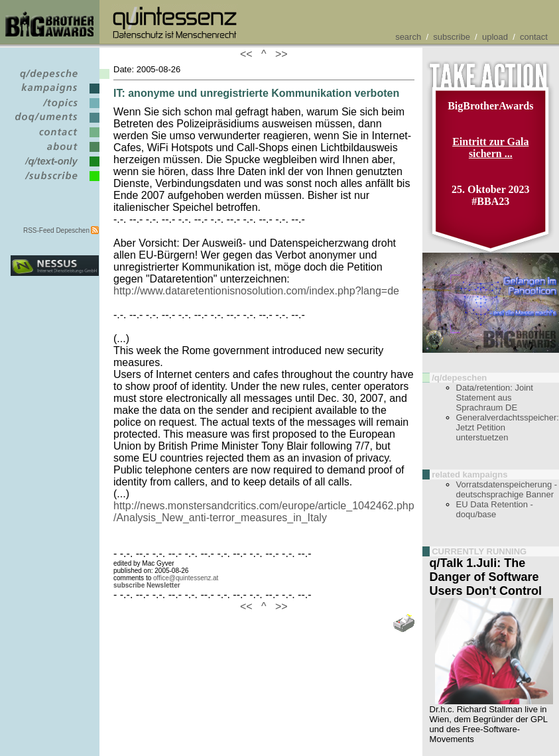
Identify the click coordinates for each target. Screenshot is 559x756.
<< (249, 54)
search (408, 37)
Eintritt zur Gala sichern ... (490, 148)
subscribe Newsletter (147, 585)
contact (534, 37)
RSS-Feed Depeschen (56, 230)
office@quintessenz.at (186, 578)
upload (495, 37)
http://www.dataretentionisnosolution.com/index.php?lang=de (256, 291)
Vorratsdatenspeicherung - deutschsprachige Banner (507, 489)
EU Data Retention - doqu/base (495, 509)
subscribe (452, 37)
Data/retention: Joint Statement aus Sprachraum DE (495, 398)
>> (279, 54)
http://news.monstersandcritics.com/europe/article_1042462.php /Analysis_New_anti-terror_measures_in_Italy (264, 512)
